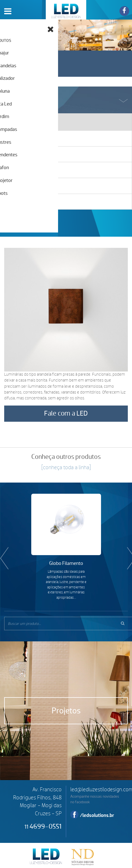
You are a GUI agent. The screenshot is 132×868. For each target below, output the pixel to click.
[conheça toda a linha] (66, 467)
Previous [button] (3, 550)
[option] (66, 547)
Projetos (66, 711)
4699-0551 (43, 826)
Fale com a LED (66, 413)
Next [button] (129, 550)
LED (66, 10)
